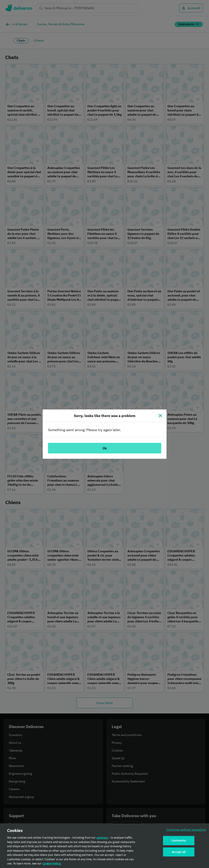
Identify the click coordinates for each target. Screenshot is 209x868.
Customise (179, 842)
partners (102, 839)
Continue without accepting (186, 831)
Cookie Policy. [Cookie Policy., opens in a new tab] (52, 865)
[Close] (160, 416)
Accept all (179, 853)
